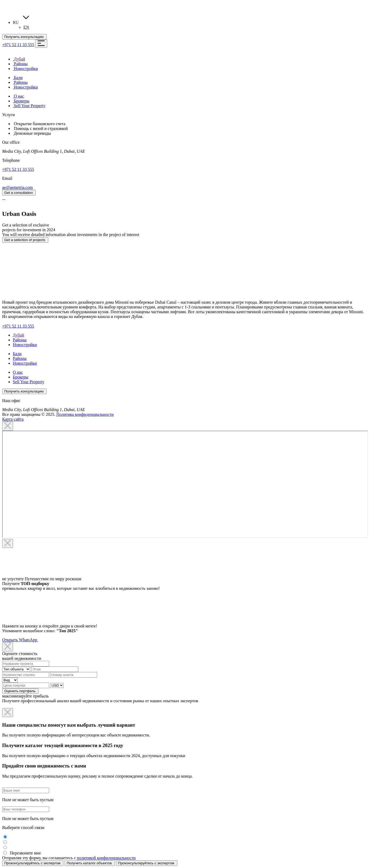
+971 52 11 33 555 (18, 45)
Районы (20, 340)
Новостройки (25, 345)
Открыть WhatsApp (20, 640)
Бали (17, 354)
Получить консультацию (24, 37)
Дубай (18, 335)
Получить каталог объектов (90, 863)
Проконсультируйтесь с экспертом (33, 863)
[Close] (8, 426)
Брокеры (20, 377)
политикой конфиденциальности (106, 858)
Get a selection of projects (25, 240)
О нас (18, 372)
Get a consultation (19, 193)
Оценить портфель (20, 691)
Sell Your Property (29, 382)
